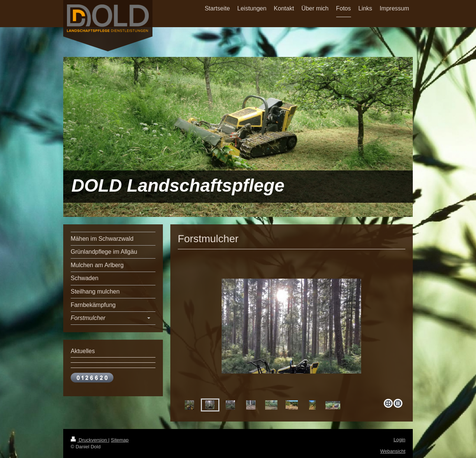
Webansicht (393, 451)
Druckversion (89, 440)
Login (399, 440)
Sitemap (120, 440)
